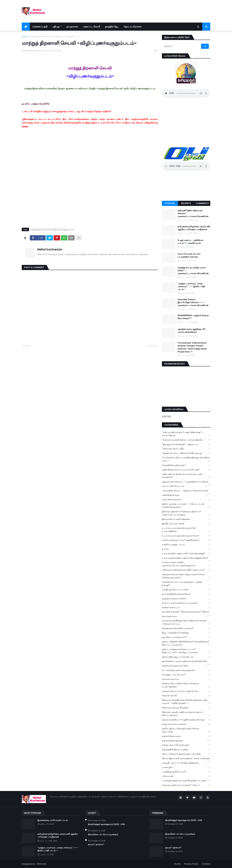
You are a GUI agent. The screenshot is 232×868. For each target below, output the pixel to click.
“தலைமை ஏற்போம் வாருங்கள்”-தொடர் (186, 785)
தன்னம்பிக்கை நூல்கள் (186, 741)
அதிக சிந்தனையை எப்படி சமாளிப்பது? (186, 470)
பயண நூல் (186, 767)
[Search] (182, 46)
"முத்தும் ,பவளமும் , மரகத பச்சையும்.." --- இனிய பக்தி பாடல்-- (191, 286)
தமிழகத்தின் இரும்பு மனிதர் (186, 750)
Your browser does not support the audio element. (186, 93)
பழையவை (151, 346)
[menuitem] (26, 27)
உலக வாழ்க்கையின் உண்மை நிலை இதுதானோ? (186, 558)
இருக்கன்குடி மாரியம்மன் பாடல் (53, 820)
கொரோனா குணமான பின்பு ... (184, 666)
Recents (186, 203)
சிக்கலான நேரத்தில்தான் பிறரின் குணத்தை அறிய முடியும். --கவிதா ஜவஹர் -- (186, 702)
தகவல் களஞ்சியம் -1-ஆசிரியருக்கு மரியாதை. (186, 720)
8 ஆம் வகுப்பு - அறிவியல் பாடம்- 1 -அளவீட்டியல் (190, 242)
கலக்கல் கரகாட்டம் (186, 608)
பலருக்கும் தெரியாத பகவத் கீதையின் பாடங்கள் (186, 781)
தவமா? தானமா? (96, 844)
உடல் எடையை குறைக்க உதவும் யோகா (186, 536)
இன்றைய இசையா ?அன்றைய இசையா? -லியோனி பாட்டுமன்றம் (186, 513)
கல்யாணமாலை (185, 616)
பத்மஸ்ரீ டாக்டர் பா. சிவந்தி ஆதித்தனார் (185, 763)
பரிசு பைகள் (186, 776)
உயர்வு (186, 549)
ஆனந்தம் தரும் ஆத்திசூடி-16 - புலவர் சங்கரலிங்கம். (192, 331)
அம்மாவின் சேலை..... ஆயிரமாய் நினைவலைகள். (186, 491)
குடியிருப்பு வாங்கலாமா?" (186, 637)
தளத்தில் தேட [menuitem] (112, 27)
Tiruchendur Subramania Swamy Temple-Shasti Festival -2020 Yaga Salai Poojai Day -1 (192, 347)
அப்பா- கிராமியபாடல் (185, 486)
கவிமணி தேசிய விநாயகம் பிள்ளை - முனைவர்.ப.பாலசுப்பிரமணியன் (193, 213)
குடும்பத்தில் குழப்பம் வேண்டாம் (186, 657)
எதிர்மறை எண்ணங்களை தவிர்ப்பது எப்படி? (186, 570)
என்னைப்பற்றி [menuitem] (40, 27)
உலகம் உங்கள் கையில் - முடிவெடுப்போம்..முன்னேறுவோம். (186, 564)
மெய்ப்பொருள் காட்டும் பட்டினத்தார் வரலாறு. (189, 255)
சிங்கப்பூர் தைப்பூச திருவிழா (186, 708)
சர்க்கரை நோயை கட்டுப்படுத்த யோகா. (186, 691)
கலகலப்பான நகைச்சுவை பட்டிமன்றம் (186, 603)
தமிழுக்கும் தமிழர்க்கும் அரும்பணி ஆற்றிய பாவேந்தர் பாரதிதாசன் (194, 228)
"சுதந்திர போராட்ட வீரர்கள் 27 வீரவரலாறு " (186, 453)
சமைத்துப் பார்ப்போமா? (186, 675)
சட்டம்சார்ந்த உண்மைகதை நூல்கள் (186, 670)
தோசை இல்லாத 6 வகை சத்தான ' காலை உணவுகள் (186, 759)
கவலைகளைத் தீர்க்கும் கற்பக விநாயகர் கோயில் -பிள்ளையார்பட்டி (186, 622)
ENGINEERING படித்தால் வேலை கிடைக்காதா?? (193, 317)
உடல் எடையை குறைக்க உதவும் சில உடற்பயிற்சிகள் (186, 530)
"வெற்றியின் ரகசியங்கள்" (186, 465)
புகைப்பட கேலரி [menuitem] (91, 27)
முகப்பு (25, 36)
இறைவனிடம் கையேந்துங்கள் (186, 519)
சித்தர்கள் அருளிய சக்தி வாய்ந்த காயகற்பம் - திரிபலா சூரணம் (186, 714)
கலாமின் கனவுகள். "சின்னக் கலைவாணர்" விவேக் (186, 612)
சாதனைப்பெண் (186, 696)
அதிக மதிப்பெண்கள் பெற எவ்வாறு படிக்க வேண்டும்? (186, 476)
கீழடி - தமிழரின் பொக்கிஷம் (186, 633)
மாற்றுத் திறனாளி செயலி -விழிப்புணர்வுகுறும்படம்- (55, 36)
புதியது (27, 346)
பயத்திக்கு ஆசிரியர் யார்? (186, 772)
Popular (170, 203)
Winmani (42, 864)
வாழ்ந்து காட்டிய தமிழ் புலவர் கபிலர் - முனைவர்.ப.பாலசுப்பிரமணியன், (193, 271)
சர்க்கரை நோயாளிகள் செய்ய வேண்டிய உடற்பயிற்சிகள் (186, 685)
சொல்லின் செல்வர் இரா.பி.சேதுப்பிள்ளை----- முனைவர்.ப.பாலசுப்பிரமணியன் (193, 302)
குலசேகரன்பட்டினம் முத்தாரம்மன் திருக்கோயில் (186, 662)
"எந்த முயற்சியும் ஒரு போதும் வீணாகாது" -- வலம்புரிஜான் (186, 434)
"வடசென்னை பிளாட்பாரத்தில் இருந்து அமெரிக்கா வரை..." (186, 459)
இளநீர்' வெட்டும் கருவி (186, 524)
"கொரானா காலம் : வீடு (186, 449)
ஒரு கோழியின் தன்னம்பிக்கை (186, 594)
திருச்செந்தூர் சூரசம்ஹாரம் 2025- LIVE (106, 824)
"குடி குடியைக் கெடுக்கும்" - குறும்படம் (186, 444)
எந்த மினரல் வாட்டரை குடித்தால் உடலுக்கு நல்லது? (186, 584)
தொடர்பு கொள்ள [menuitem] (133, 27)
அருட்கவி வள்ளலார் (186, 500)
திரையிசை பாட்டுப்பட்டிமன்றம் (103, 834)
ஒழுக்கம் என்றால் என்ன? (186, 599)
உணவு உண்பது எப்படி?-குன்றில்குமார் (186, 540)
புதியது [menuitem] (56, 27)
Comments (202, 203)
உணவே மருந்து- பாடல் (186, 545)
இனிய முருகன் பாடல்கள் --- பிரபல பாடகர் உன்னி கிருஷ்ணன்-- (186, 506)
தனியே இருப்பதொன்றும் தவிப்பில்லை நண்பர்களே (186, 730)
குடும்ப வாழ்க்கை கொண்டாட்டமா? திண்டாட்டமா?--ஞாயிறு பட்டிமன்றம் (186, 651)
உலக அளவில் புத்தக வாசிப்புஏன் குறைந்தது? (186, 554)
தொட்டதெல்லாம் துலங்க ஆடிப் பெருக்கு (186, 754)
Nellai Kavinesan (50, 249)
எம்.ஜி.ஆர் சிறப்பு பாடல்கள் (186, 590)
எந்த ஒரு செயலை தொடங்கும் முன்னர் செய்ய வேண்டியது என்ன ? (186, 576)
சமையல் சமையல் (186, 679)
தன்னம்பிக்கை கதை (186, 736)
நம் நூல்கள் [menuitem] (72, 27)
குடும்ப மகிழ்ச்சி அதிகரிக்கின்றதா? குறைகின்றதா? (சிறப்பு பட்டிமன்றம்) (186, 643)
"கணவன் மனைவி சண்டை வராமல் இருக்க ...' (186, 440)
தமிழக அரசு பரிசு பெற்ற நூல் (186, 745)
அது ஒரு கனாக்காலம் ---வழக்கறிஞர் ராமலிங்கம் (186, 482)
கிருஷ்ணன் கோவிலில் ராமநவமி (186, 628)
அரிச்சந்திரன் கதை (185, 495)
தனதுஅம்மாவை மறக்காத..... (186, 724)
